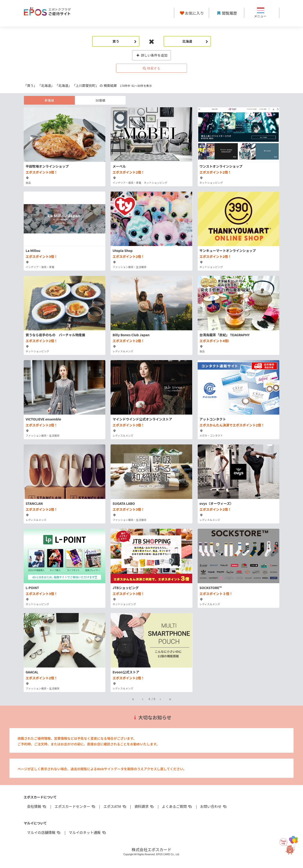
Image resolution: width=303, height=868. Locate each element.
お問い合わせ (214, 806)
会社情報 (37, 806)
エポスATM (115, 806)
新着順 (49, 100)
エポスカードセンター (75, 806)
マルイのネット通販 (87, 832)
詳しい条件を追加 (152, 55)
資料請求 (144, 806)
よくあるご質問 (177, 806)
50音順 (100, 100)
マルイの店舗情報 (44, 832)
